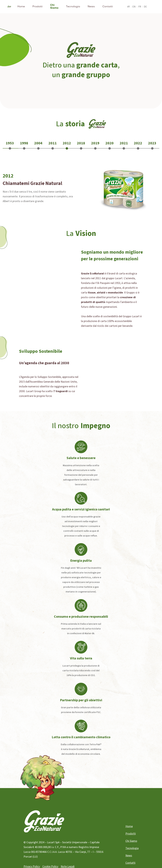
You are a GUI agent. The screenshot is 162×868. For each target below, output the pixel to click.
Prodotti (37, 7)
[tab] (10, 145)
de (145, 7)
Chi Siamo (54, 7)
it (129, 7)
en (134, 7)
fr (140, 7)
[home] (9, 7)
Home (21, 7)
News (91, 7)
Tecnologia (73, 7)
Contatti (108, 7)
